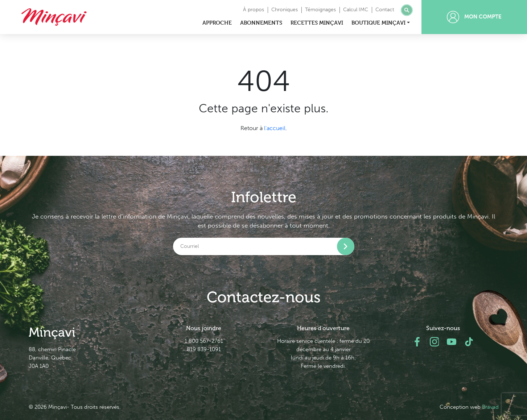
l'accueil (275, 128)
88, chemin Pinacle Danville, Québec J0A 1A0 (52, 358)
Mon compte (474, 17)
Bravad (490, 407)
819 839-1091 (204, 349)
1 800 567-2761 (204, 341)
